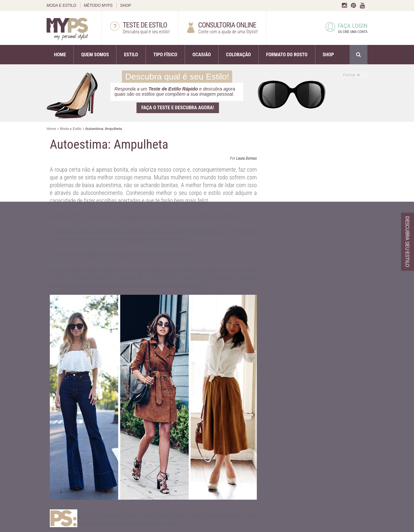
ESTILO (131, 55)
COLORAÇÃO (239, 55)
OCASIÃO (202, 55)
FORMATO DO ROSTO (287, 55)
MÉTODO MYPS (98, 5)
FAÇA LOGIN (346, 28)
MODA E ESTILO (61, 5)
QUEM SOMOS (95, 55)
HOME (60, 55)
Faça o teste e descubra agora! (178, 108)
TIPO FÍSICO (165, 55)
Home (51, 129)
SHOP (125, 5)
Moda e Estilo (71, 129)
